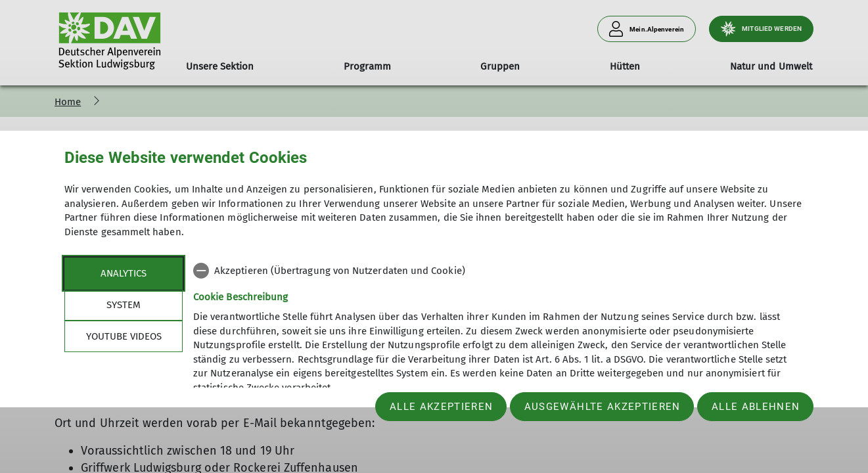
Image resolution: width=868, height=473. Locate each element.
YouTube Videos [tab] (124, 336)
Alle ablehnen (756, 407)
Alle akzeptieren (441, 407)
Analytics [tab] (124, 273)
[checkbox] (498, 271)
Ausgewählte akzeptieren (603, 407)
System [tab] (124, 305)
